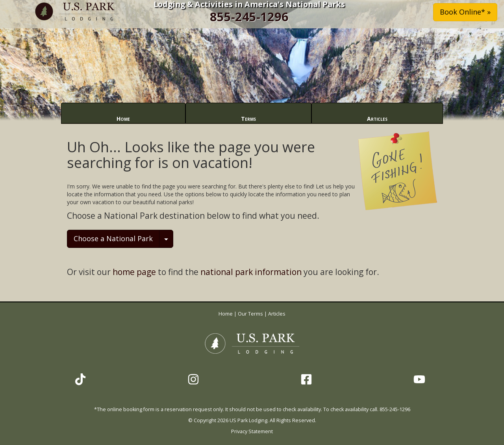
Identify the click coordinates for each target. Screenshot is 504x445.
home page (134, 272)
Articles (377, 119)
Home (123, 119)
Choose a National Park (113, 238)
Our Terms (250, 314)
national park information (251, 272)
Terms (248, 119)
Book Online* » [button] (465, 12)
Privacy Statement (252, 431)
